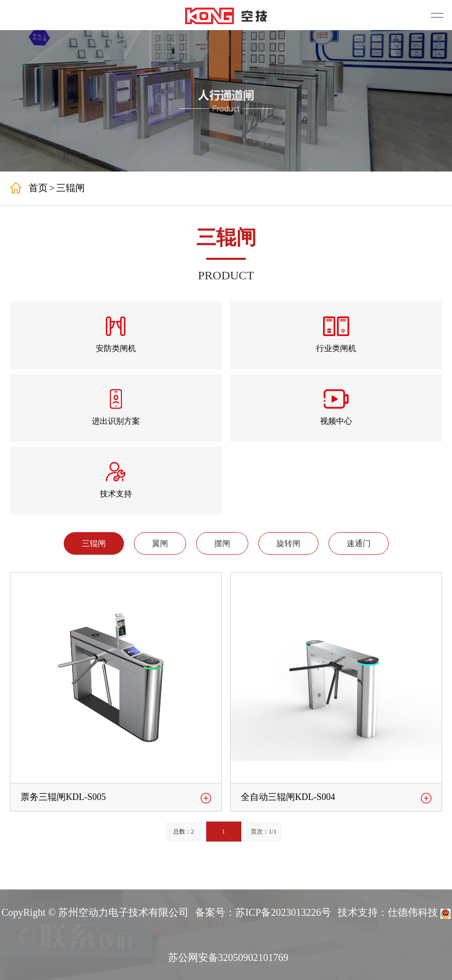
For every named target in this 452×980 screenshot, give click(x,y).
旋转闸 (288, 543)
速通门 (359, 543)
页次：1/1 (264, 832)
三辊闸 (70, 188)
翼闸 (160, 543)
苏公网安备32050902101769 (228, 957)
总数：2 (184, 832)
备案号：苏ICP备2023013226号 (263, 912)
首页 (38, 188)
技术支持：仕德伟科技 (388, 912)
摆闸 (222, 543)
